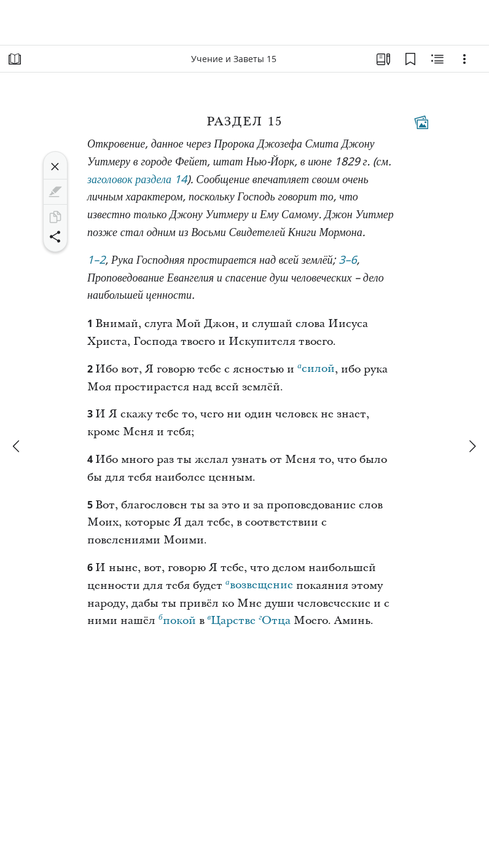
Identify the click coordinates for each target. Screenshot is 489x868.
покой (177, 619)
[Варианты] (464, 59)
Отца (275, 619)
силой (316, 367)
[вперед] (472, 446)
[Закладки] (410, 59)
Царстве (232, 619)
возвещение (259, 583)
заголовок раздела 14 (137, 180)
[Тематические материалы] (421, 122)
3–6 (348, 261)
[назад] (17, 446)
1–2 (96, 261)
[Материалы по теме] (437, 59)
